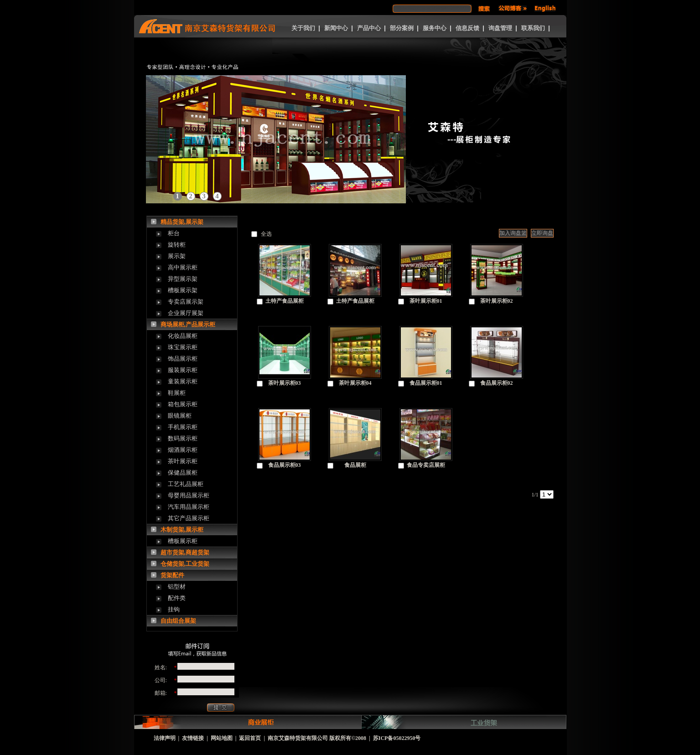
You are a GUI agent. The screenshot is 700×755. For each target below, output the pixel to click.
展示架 (177, 256)
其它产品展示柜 (189, 518)
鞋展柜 (177, 393)
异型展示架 (183, 279)
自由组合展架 (178, 621)
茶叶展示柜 (183, 461)
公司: (161, 680)
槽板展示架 (183, 290)
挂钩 (174, 609)
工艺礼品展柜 (186, 484)
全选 (266, 234)
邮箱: (161, 693)
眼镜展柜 (180, 416)
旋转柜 (177, 245)
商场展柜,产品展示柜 (188, 324)
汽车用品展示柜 (189, 507)
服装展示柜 (183, 370)
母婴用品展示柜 (189, 495)
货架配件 (172, 575)
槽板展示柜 (183, 541)
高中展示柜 (183, 267)
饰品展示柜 (183, 359)
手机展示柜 (183, 427)
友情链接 (193, 738)
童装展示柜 (183, 381)
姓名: (161, 667)
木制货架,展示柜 (182, 530)
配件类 (177, 598)
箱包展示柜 (183, 404)
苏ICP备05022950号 (397, 738)
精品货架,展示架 (182, 222)
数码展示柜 (183, 438)
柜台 (174, 233)
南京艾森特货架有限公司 (298, 738)
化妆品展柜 (183, 336)
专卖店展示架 (186, 302)
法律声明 (165, 738)
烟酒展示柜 (183, 450)
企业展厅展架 (186, 313)
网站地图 (222, 738)
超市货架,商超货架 (185, 552)
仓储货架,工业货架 (185, 564)
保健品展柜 (183, 473)
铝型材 (177, 587)
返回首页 (250, 738)
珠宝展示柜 (183, 347)
